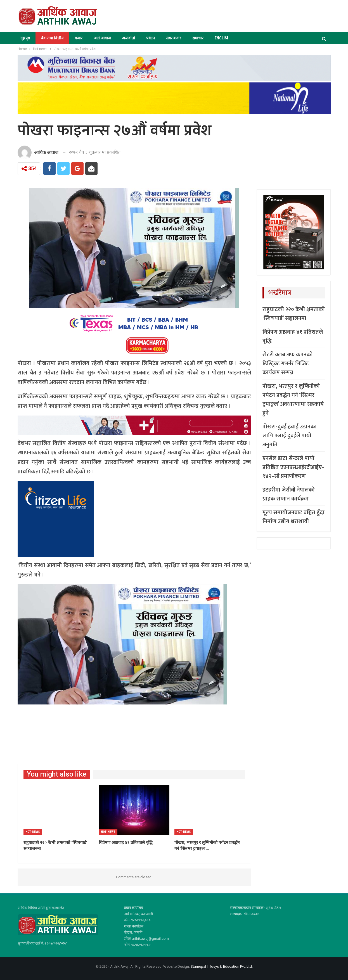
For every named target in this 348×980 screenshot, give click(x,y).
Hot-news (33, 832)
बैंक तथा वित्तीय (52, 38)
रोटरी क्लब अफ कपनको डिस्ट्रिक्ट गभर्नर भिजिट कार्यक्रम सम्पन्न (288, 364)
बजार (79, 38)
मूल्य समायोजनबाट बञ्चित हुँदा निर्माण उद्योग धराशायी (293, 517)
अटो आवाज (102, 38)
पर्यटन (151, 38)
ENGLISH (222, 38)
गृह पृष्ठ (25, 38)
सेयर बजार (174, 38)
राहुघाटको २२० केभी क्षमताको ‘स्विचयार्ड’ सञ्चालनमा (294, 314)
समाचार (198, 38)
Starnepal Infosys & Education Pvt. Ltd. (222, 966)
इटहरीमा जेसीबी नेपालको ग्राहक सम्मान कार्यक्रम (289, 494)
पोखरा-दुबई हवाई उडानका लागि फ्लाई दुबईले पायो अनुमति (290, 436)
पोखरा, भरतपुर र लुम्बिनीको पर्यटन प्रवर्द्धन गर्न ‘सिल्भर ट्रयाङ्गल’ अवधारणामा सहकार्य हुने (293, 400)
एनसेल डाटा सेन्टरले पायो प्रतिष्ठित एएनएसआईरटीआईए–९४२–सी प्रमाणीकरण (293, 467)
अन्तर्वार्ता (128, 38)
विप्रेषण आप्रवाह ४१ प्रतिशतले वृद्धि (293, 336)
